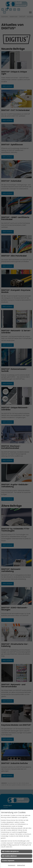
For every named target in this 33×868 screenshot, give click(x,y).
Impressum (12, 865)
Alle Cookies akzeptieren (10, 851)
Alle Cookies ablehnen (9, 856)
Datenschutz (21, 865)
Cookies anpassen (8, 861)
